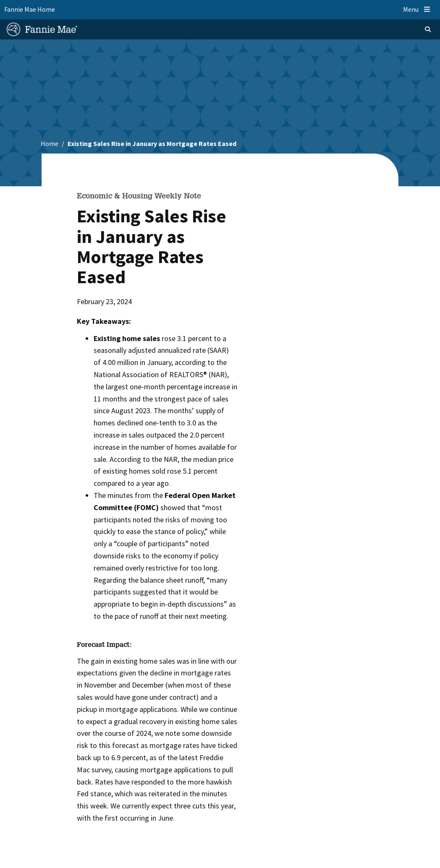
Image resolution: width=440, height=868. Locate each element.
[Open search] (417, 29)
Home (50, 143)
